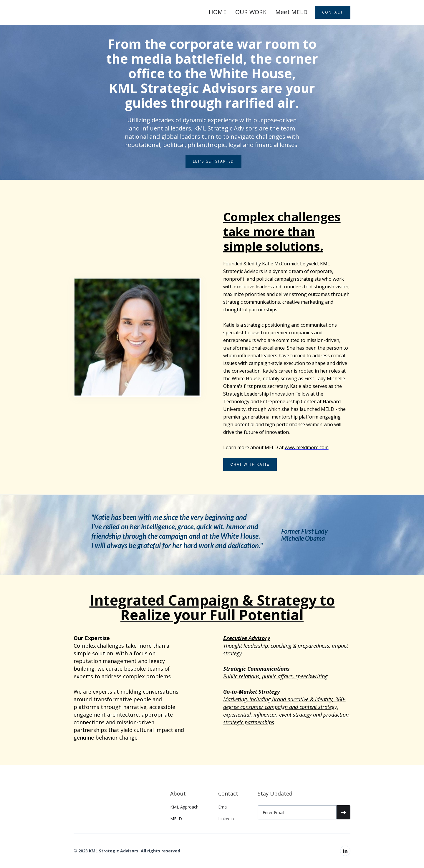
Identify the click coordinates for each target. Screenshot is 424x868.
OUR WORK (251, 12)
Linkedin (226, 819)
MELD (176, 819)
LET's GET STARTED (213, 161)
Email (223, 807)
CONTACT (333, 12)
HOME (218, 12)
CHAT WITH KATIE (250, 464)
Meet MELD (291, 12)
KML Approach (184, 807)
